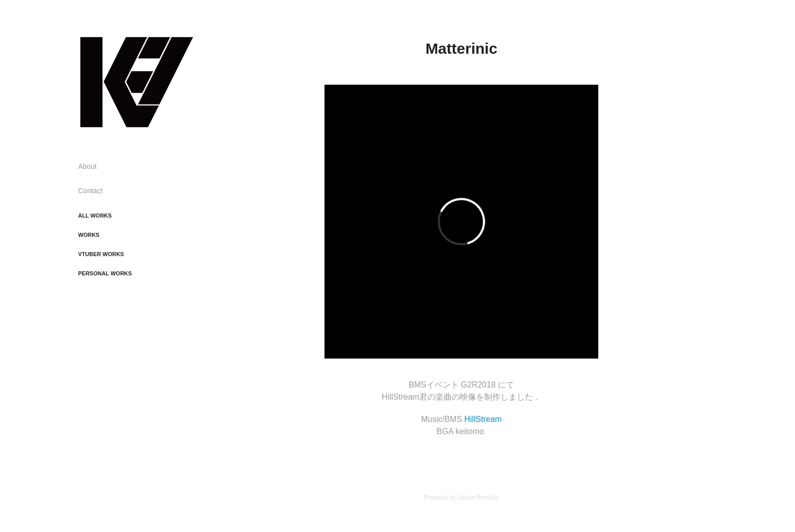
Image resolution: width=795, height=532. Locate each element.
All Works (95, 216)
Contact (90, 191)
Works (89, 235)
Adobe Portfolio (478, 498)
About (87, 166)
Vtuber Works (101, 254)
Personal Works (105, 273)
